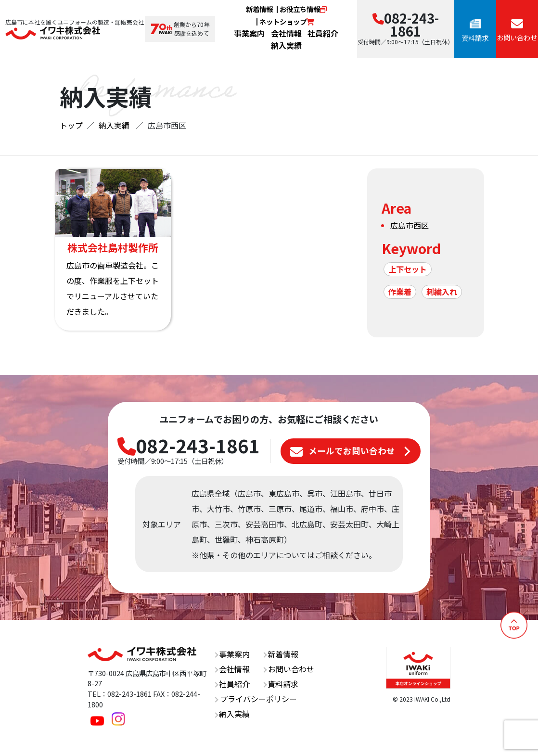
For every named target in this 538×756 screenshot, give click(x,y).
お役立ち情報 (303, 9)
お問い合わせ (289, 669)
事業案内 (249, 33)
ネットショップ (287, 21)
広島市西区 (410, 225)
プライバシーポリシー (256, 699)
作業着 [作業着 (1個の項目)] (400, 292)
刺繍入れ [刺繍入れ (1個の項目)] (442, 292)
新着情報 (259, 9)
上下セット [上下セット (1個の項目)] (408, 269)
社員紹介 (323, 33)
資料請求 (281, 684)
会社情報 (286, 33)
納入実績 (286, 45)
